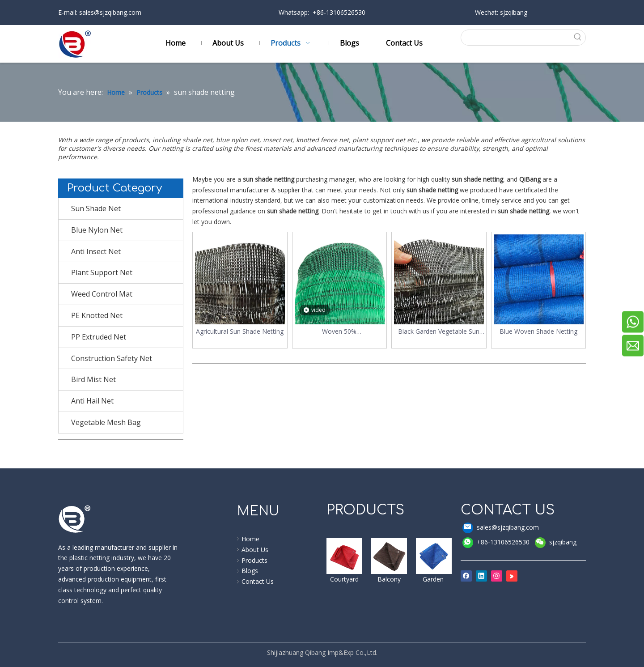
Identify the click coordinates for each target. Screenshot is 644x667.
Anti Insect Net (96, 251)
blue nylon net (238, 140)
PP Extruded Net (99, 337)
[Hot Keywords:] (578, 38)
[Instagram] (497, 576)
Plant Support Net (102, 272)
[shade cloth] (434, 556)
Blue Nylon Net (97, 230)
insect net (278, 140)
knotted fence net (322, 140)
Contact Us (258, 581)
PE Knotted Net (97, 315)
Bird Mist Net (93, 379)
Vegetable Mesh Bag (106, 422)
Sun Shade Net (96, 208)
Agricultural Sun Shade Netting (240, 331)
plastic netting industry (101, 558)
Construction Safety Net (112, 358)
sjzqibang (556, 542)
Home (250, 539)
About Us (255, 550)
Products (254, 560)
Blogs (250, 571)
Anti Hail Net (92, 401)
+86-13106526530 (496, 543)
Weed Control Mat (102, 294)
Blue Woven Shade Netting (538, 331)
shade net (197, 140)
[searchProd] (516, 38)
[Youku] (512, 576)
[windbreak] (389, 556)
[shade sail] (344, 556)
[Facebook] (466, 576)
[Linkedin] (481, 576)
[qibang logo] (75, 519)
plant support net (380, 140)
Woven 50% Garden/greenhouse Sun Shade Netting (339, 332)
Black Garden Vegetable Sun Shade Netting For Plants (439, 332)
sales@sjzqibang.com (109, 12)
